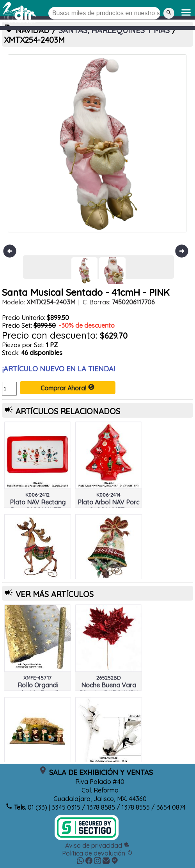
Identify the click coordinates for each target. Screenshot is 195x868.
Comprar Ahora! (68, 388)
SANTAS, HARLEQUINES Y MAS (114, 30)
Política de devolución (97, 853)
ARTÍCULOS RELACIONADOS (68, 411)
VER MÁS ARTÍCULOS (55, 594)
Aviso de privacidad (97, 845)
